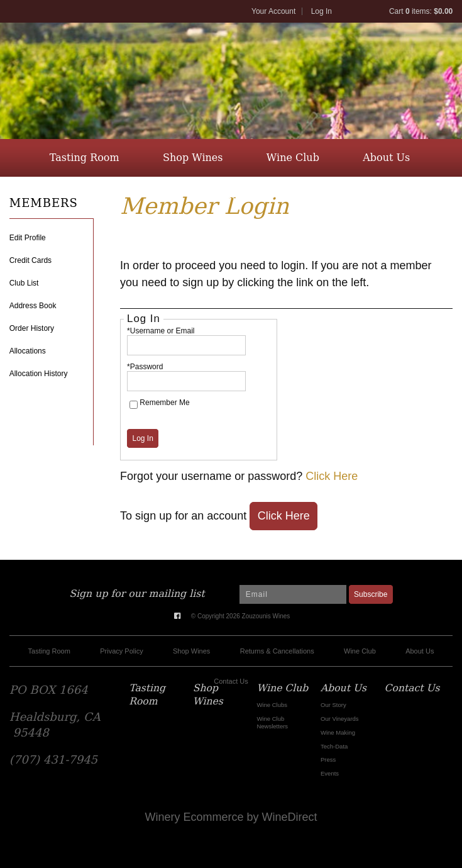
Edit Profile (28, 238)
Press (328, 759)
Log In (322, 11)
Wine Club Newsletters (272, 722)
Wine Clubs (272, 705)
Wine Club (293, 158)
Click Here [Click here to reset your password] (332, 476)
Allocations (28, 351)
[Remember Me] (134, 405)
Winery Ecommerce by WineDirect (231, 817)
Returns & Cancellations (277, 651)
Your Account (273, 11)
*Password (145, 367)
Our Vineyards (340, 719)
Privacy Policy (121, 651)
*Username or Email (161, 331)
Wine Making (338, 732)
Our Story (333, 705)
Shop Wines (193, 158)
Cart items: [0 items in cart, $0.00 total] (421, 11)
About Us (386, 158)
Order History (32, 328)
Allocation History (39, 374)
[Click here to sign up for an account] (283, 516)
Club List (24, 283)
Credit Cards (30, 260)
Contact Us (229, 195)
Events (330, 773)
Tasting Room (85, 158)
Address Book (33, 306)
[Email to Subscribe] (293, 594)
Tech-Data (334, 746)
